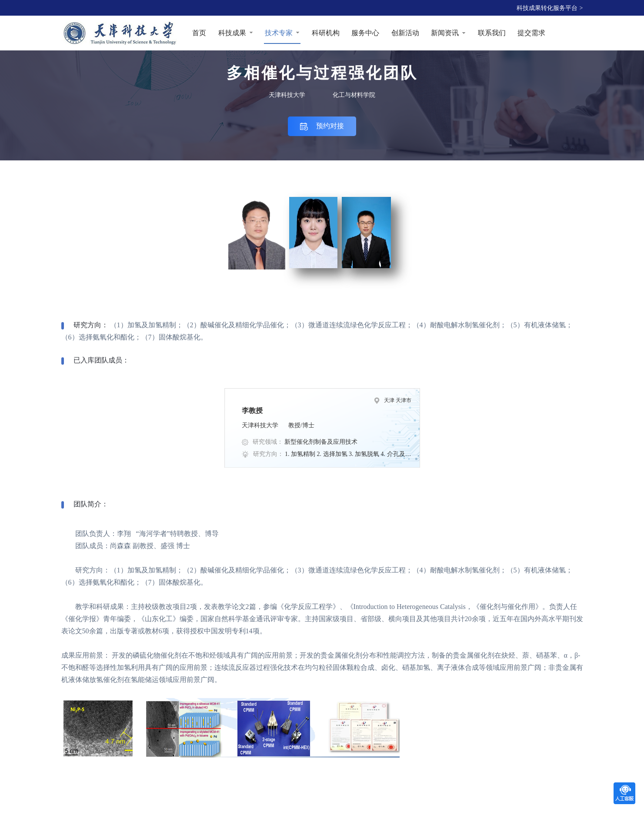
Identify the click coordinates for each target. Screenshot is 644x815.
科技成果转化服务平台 (550, 8)
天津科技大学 (287, 95)
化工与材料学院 (354, 95)
